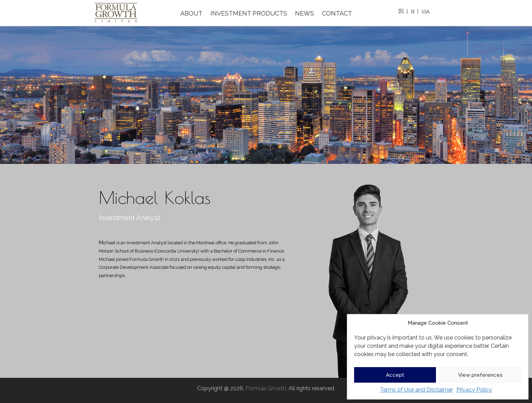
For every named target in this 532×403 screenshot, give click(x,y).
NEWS (305, 13)
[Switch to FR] (413, 11)
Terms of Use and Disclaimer (416, 390)
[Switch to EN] (401, 11)
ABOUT (191, 13)
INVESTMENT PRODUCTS (249, 13)
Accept (395, 375)
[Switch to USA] (426, 11)
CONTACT (337, 13)
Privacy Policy (474, 390)
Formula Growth (266, 388)
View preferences (480, 375)
